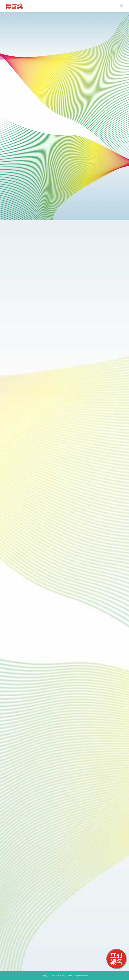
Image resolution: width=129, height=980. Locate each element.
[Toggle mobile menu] (122, 5)
